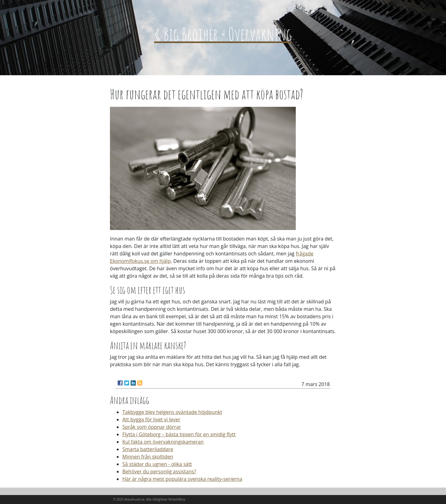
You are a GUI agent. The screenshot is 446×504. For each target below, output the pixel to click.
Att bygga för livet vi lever (151, 419)
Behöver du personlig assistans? (159, 471)
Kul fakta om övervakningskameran (163, 442)
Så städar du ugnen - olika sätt (157, 464)
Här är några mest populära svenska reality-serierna (182, 479)
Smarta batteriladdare (148, 449)
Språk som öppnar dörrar (152, 427)
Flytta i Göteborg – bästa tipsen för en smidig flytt (179, 434)
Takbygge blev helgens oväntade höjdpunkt (172, 412)
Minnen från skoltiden (148, 457)
